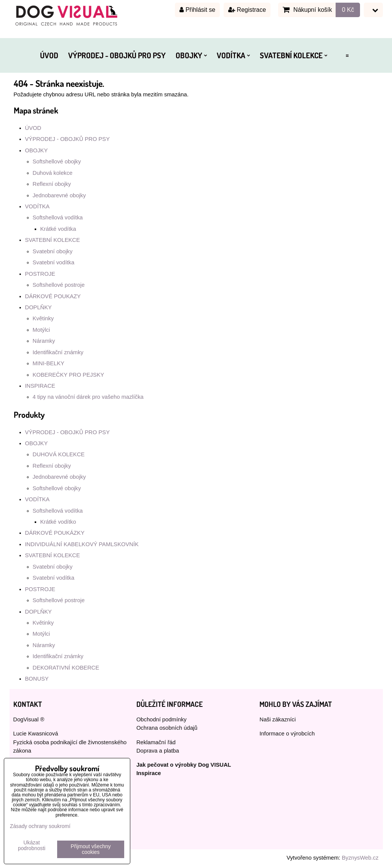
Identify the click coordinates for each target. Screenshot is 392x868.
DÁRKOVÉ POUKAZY (53, 296)
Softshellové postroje (59, 285)
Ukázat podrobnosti (32, 846)
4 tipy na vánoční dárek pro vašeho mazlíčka (88, 397)
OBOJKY (191, 55)
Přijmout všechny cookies (91, 849)
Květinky (43, 318)
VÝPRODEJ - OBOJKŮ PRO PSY (117, 55)
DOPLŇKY (38, 307)
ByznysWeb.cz (360, 858)
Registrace (247, 10)
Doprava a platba (158, 751)
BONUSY (37, 679)
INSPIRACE (40, 386)
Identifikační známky (58, 352)
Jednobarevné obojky (59, 195)
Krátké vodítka (58, 229)
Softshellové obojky (57, 161)
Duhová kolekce (53, 173)
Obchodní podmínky (162, 719)
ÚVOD (49, 55)
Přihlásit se (197, 10)
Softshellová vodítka (58, 217)
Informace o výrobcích (287, 734)
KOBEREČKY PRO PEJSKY (69, 375)
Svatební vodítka (54, 262)
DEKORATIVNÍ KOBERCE (66, 668)
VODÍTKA (233, 55)
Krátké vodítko (58, 522)
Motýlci (42, 330)
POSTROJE (40, 274)
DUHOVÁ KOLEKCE (59, 454)
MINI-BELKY (49, 363)
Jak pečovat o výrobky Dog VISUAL (184, 765)
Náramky (44, 341)
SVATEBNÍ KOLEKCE (294, 55)
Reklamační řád (156, 742)
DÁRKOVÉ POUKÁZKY (55, 533)
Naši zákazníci (278, 719)
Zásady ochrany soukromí (40, 826)
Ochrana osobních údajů (167, 728)
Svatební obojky (53, 251)
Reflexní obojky (52, 184)
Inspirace (149, 773)
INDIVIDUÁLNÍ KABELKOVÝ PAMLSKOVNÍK (82, 544)
